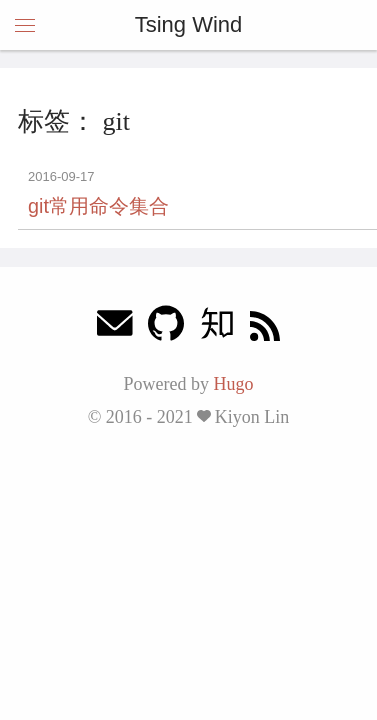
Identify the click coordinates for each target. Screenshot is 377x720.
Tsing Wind (189, 24)
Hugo (233, 384)
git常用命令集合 (98, 206)
